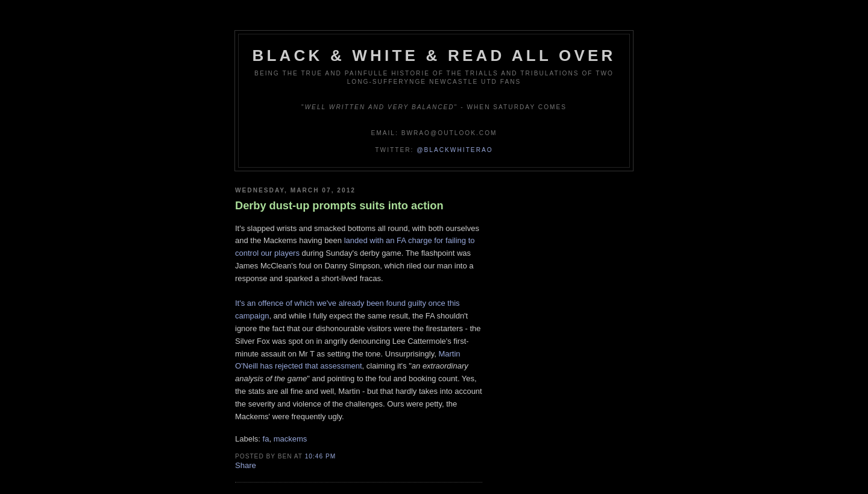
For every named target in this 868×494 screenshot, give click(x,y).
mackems (291, 439)
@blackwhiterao (454, 150)
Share (246, 465)
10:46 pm (320, 456)
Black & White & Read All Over (434, 55)
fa (266, 439)
